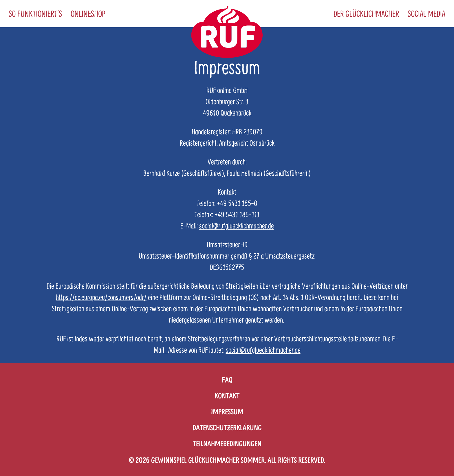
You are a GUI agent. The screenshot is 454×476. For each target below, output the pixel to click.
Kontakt (227, 396)
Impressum (227, 412)
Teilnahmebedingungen (227, 443)
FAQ (227, 380)
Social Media (426, 14)
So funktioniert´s (35, 14)
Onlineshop (88, 14)
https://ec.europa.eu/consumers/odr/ (101, 297)
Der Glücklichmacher (366, 14)
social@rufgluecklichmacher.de (237, 226)
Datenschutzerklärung (227, 428)
